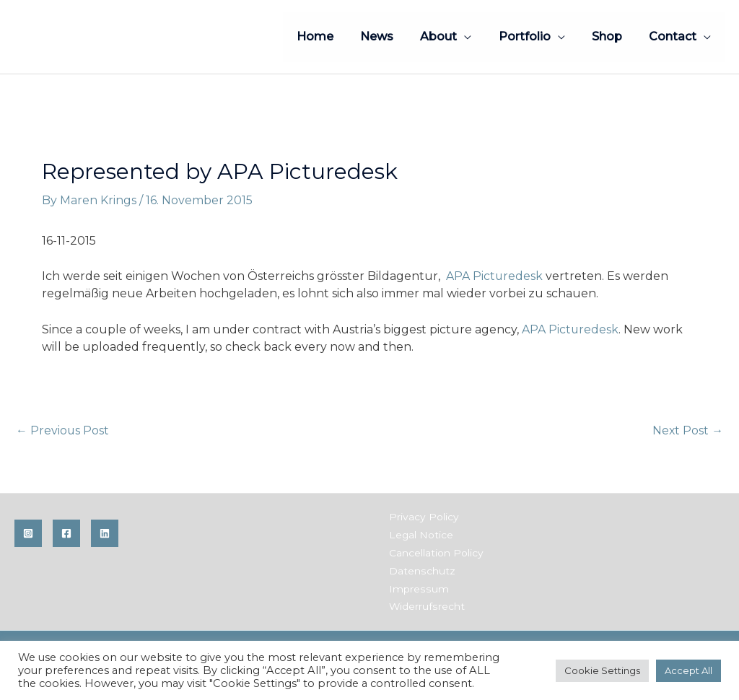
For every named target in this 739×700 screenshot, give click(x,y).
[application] (478, 36)
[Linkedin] (105, 534)
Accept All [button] (688, 670)
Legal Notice (420, 535)
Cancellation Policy (435, 552)
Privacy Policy (423, 517)
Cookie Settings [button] (602, 670)
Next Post (687, 430)
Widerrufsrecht (425, 604)
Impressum (417, 587)
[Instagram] (28, 534)
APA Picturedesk (495, 276)
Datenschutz (420, 569)
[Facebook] (66, 534)
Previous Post (63, 430)
